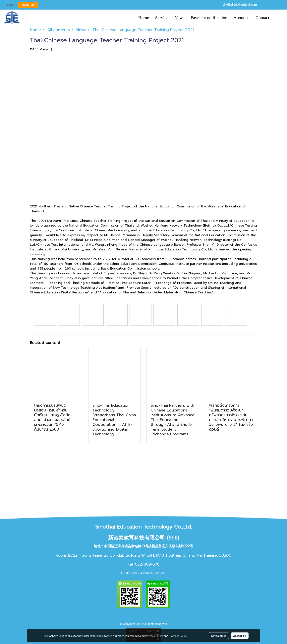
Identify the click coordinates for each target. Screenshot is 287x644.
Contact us (265, 18)
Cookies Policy (178, 636)
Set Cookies (219, 636)
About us (241, 18)
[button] (281, 18)
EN (275, 5)
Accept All (240, 636)
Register (28, 5)
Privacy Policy (154, 636)
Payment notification (209, 18)
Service (162, 18)
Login (11, 5)
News (179, 18)
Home (144, 18)
